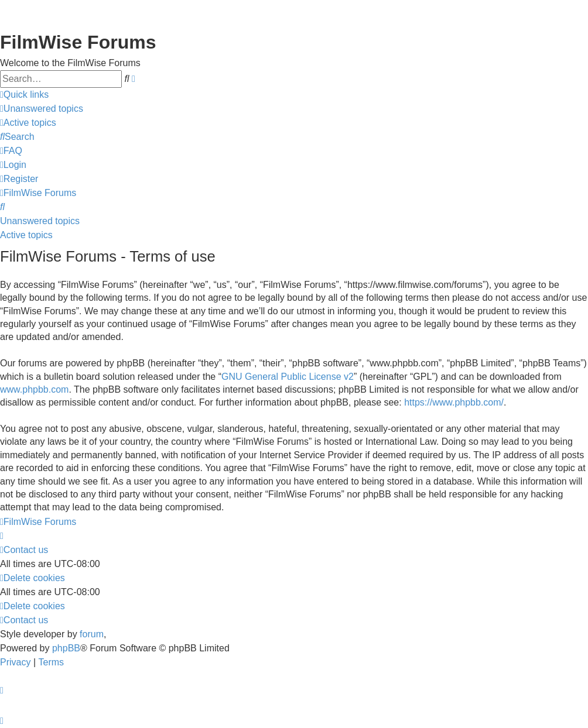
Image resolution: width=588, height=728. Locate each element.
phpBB (66, 648)
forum (92, 634)
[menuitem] (42, 109)
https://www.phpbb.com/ (454, 402)
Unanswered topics (40, 221)
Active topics (26, 235)
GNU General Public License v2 (288, 377)
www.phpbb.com (34, 389)
